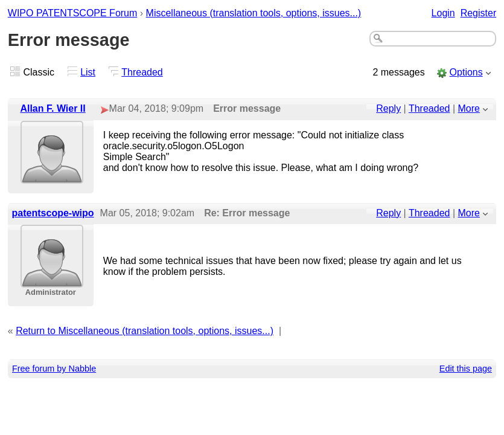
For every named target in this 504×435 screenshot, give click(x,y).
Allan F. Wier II (53, 108)
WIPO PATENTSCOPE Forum (73, 13)
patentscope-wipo (53, 213)
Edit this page (466, 369)
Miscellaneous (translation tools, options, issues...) (254, 13)
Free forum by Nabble (54, 369)
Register (479, 13)
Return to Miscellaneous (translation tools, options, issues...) (145, 331)
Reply (388, 108)
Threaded (142, 72)
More (469, 108)
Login (443, 13)
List (88, 72)
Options (466, 72)
